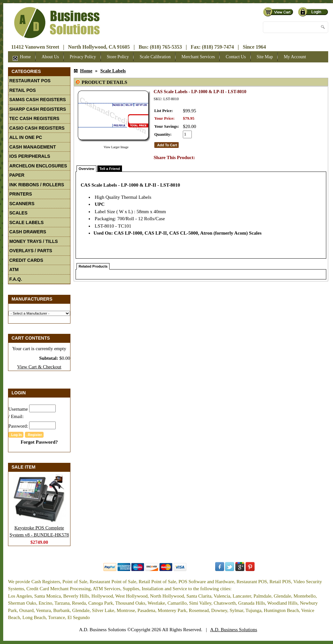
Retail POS (23, 90)
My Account (295, 57)
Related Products (93, 266)
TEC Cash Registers (34, 118)
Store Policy (118, 57)
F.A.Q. (16, 279)
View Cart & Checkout (39, 367)
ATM (14, 270)
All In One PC (26, 137)
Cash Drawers (28, 232)
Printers (21, 194)
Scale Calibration (155, 57)
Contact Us (236, 57)
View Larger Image (116, 147)
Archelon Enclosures (38, 166)
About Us (50, 57)
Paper (17, 175)
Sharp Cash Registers (38, 109)
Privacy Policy (83, 57)
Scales (18, 213)
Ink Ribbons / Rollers (37, 185)
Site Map (265, 57)
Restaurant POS (30, 81)
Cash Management (32, 147)
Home (22, 58)
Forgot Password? (39, 442)
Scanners (22, 204)
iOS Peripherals (30, 156)
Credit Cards (26, 260)
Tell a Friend (110, 169)
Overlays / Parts (31, 251)
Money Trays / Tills (34, 241)
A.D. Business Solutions (234, 630)
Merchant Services (198, 57)
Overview (87, 169)
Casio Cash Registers (37, 128)
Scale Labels (26, 222)
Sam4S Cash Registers (38, 100)
